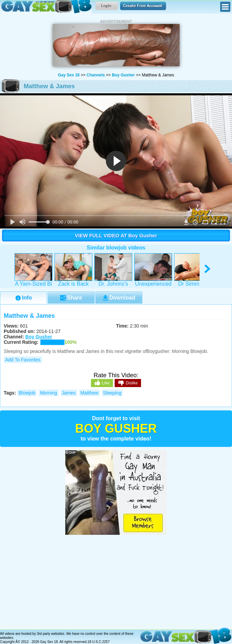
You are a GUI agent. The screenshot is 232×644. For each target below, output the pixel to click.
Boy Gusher (123, 75)
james (69, 393)
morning (49, 393)
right (208, 269)
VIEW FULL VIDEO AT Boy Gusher (116, 235)
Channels (96, 75)
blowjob (27, 393)
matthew (89, 393)
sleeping (112, 393)
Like (102, 383)
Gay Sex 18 (46, 7)
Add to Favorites (23, 360)
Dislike (128, 383)
